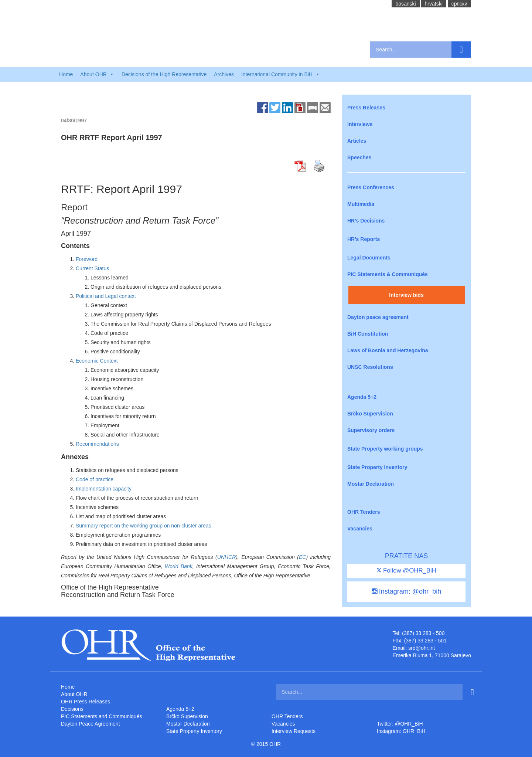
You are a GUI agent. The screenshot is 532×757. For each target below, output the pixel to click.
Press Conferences (371, 187)
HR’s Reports (364, 239)
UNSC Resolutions (370, 367)
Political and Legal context (106, 296)
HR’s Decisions (366, 221)
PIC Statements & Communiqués (388, 274)
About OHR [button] (97, 74)
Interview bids (406, 295)
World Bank (179, 566)
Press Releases (366, 108)
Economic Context (97, 361)
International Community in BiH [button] (281, 74)
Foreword (87, 259)
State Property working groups (385, 449)
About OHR (74, 694)
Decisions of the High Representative (164, 74)
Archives (224, 74)
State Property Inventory (377, 467)
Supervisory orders (371, 430)
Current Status (92, 268)
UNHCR (227, 557)
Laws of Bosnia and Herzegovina (388, 350)
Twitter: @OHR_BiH (400, 724)
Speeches (359, 157)
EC (302, 557)
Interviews (360, 124)
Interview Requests (294, 731)
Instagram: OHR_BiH (401, 731)
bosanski (405, 4)
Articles (357, 141)
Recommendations (97, 444)
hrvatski (434, 4)
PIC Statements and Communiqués (101, 716)
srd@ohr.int (422, 648)
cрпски (459, 4)
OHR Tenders (364, 512)
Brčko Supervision (370, 414)
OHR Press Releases (86, 702)
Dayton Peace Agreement (91, 724)
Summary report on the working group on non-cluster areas (144, 526)
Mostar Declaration (371, 484)
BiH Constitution (368, 334)
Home (66, 74)
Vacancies (360, 529)
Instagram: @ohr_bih (406, 591)
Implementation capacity (104, 489)
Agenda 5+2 (362, 397)
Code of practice (95, 479)
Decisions (72, 709)
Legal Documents (369, 258)
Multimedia (361, 204)
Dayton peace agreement (378, 317)
